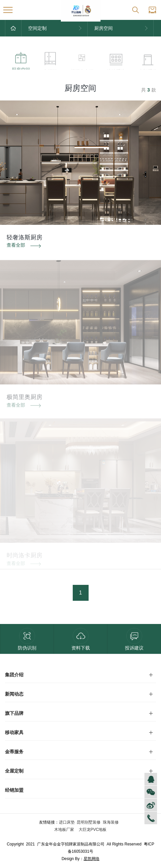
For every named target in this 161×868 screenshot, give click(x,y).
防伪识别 (27, 639)
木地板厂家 (65, 830)
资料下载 (81, 639)
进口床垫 (67, 822)
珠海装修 (111, 822)
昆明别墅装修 (89, 822)
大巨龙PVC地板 (92, 830)
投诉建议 (134, 639)
